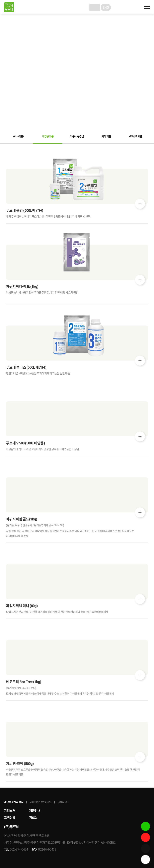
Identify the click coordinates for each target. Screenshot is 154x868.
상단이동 (145, 859)
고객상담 (10, 818)
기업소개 (10, 811)
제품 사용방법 (77, 136)
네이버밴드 (145, 848)
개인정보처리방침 (14, 802)
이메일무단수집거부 (41, 802)
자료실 (33, 818)
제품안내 (35, 811)
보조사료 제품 (135, 136)
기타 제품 (106, 136)
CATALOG (63, 802)
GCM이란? (19, 136)
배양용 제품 (48, 136)
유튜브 (145, 837)
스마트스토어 (145, 826)
